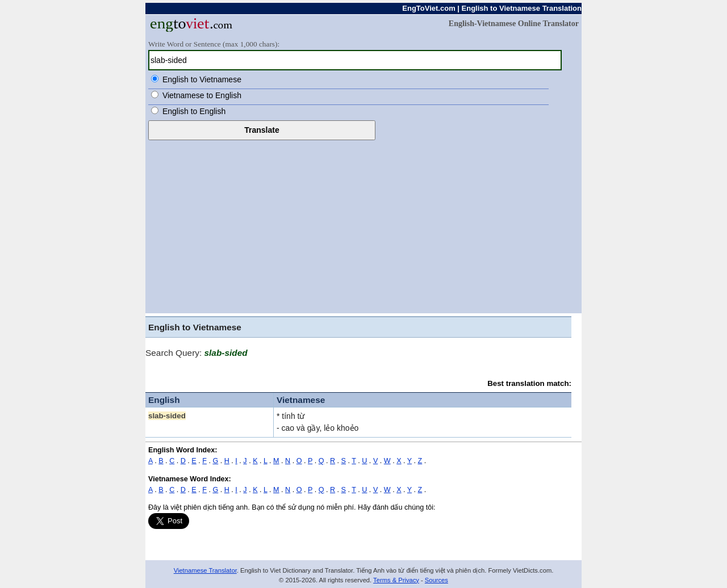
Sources (436, 580)
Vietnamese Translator (205, 570)
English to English (194, 111)
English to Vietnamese (202, 79)
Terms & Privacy (396, 580)
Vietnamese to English (202, 95)
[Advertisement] (363, 225)
